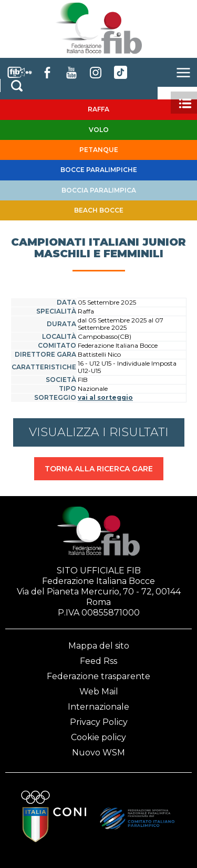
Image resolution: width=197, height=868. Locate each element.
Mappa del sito (99, 646)
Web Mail (99, 692)
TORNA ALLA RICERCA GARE (99, 469)
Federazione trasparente (98, 676)
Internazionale (98, 707)
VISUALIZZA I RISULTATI (99, 432)
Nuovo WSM (98, 753)
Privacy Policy (99, 722)
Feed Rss (98, 661)
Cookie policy (98, 737)
